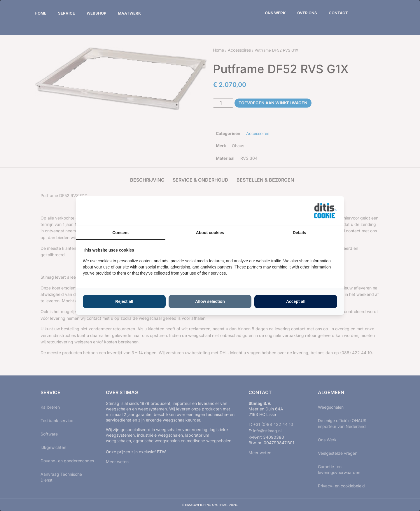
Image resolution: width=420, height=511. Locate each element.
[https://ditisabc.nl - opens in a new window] (325, 211)
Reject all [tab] (124, 301)
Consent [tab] (120, 233)
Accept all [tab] (296, 301)
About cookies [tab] (210, 233)
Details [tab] (300, 233)
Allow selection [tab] (210, 301)
